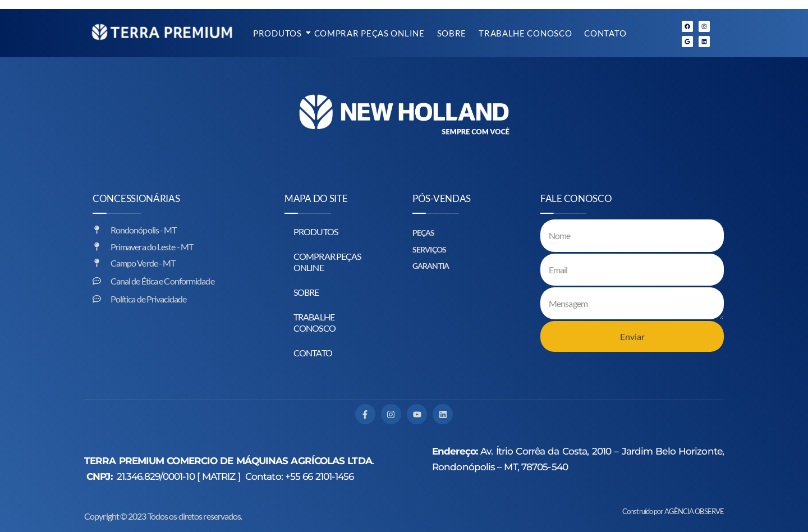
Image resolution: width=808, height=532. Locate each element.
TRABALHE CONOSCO (525, 33)
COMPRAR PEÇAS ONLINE (369, 33)
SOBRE (452, 33)
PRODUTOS (278, 33)
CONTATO (605, 33)
